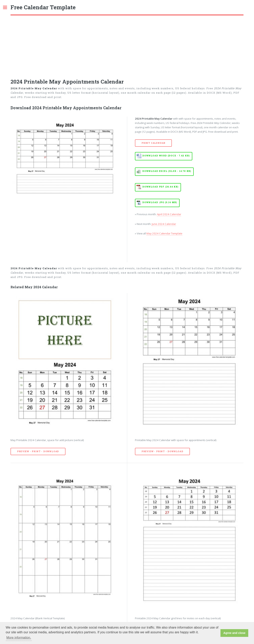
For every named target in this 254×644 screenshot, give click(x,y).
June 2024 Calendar (164, 224)
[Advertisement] (127, 45)
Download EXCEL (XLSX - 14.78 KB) (167, 171)
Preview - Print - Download (38, 451)
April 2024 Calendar (169, 214)
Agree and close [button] (234, 633)
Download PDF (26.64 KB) (160, 187)
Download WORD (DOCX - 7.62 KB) (166, 156)
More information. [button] (19, 638)
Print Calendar (153, 143)
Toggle (7, 7)
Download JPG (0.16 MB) (160, 202)
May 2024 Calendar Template (164, 233)
